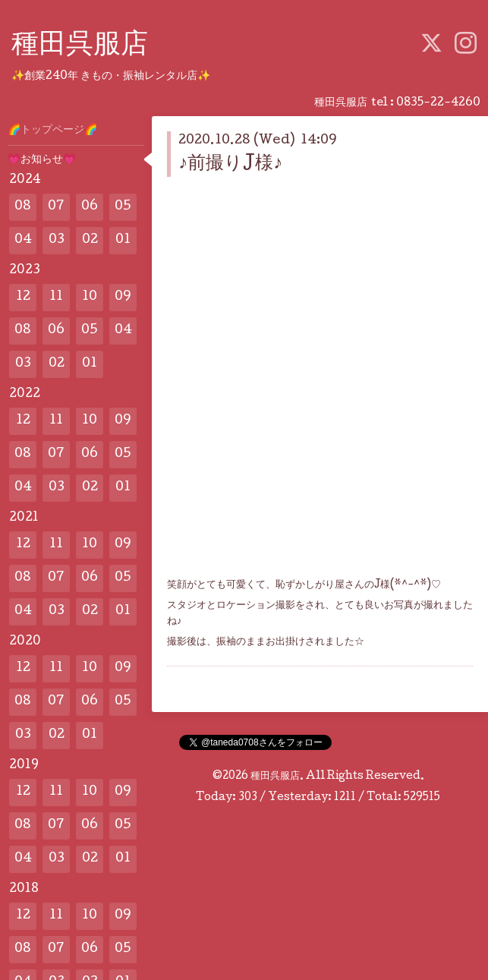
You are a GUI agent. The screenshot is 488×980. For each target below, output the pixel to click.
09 (123, 297)
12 (23, 297)
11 (56, 297)
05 (123, 207)
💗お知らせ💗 (42, 160)
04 (23, 240)
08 (23, 207)
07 (56, 207)
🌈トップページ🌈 (52, 131)
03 (57, 240)
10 (90, 297)
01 (123, 240)
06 (90, 207)
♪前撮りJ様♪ (230, 164)
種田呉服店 (80, 46)
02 (90, 240)
